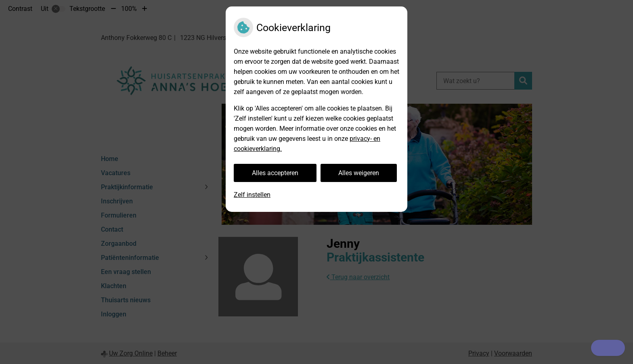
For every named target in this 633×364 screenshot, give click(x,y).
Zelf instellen (252, 195)
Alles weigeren (359, 173)
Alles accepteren (275, 173)
